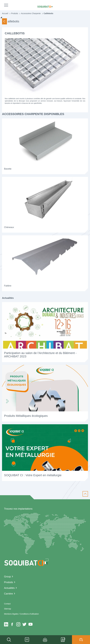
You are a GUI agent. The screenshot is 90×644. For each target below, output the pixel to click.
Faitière (8, 286)
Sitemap (8, 609)
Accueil (5, 13)
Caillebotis (48, 13)
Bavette (8, 169)
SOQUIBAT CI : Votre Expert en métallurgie (33, 475)
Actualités (9, 588)
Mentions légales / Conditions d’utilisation (21, 614)
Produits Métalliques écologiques (26, 416)
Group (7, 577)
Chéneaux (9, 227)
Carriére (8, 594)
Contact (7, 604)
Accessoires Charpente (31, 13)
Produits (15, 13)
